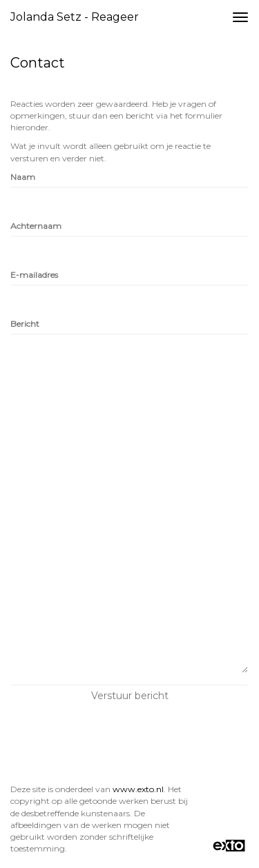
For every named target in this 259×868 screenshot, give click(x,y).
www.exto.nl (138, 789)
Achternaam (36, 226)
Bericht (25, 324)
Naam (23, 177)
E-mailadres (34, 275)
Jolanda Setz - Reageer (75, 17)
